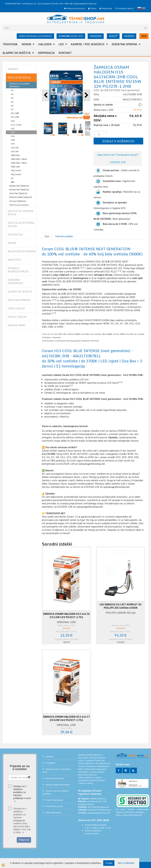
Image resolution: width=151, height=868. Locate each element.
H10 (13, 121)
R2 (12, 178)
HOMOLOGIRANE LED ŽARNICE (35, 36)
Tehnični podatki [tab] (64, 236)
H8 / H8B (15, 113)
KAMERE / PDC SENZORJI (88, 44)
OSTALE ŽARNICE (18, 201)
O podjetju (50, 763)
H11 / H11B (16, 125)
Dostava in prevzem (55, 778)
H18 (13, 140)
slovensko (139, 8)
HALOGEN (45, 44)
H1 (12, 90)
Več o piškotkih (126, 863)
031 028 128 (94, 807)
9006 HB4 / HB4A (19, 163)
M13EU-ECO (71, 36)
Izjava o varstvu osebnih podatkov (56, 792)
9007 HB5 (15, 167)
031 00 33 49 (94, 810)
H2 (12, 94)
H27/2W (15, 151)
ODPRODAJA (46, 53)
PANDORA (96, 36)
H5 (12, 106)
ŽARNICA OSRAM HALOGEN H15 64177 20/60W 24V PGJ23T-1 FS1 (66, 718)
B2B (144, 36)
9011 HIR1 (16, 170)
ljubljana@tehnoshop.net (85, 4)
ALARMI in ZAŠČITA (17, 53)
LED (61, 44)
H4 (12, 102)
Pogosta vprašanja (54, 800)
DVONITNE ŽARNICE (19, 190)
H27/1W (15, 148)
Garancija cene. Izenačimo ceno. (57, 770)
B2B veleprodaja (53, 812)
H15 (13, 132)
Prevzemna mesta (54, 806)
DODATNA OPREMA (124, 44)
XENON (26, 44)
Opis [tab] (47, 236)
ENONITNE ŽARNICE (19, 186)
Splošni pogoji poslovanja (58, 785)
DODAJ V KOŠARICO (118, 141)
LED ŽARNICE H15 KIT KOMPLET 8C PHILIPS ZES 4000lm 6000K (121, 606)
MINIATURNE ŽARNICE (21, 197)
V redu (109, 863)
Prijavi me (24, 840)
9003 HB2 (15, 155)
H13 (13, 129)
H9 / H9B (15, 117)
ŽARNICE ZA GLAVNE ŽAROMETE (19, 85)
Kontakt (65, 53)
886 (13, 182)
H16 (13, 136)
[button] (86, 95)
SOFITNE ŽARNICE (18, 193)
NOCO (113, 36)
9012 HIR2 (16, 174)
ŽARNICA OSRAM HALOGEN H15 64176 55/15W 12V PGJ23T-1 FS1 (66, 616)
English (144, 8)
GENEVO (129, 36)
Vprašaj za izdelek (103, 105)
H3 (12, 98)
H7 (12, 109)
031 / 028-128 (66, 4)
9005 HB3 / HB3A (19, 159)
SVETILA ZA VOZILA (19, 205)
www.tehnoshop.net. (88, 775)
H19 (13, 144)
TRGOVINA (10, 44)
